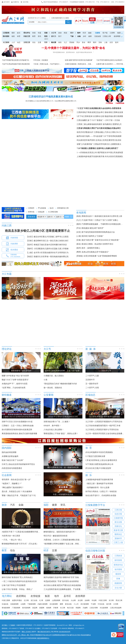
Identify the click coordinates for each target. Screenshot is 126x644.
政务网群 (80, 596)
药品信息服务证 (86, 635)
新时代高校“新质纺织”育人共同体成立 (17, 577)
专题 (39, 33)
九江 (65, 42)
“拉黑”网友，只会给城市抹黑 (14, 388)
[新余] (79, 244)
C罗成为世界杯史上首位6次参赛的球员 (101, 460)
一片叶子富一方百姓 (112, 120)
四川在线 (65, 600)
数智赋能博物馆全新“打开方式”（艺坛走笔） (20, 544)
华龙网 (94, 600)
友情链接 (35, 596)
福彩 (13, 36)
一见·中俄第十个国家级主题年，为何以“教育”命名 (73, 48)
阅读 (65, 33)
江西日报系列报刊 (57, 18)
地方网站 (7, 596)
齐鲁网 (56, 608)
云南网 (23, 604)
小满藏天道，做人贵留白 (54, 376)
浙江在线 (34, 600)
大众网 (73, 600)
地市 (57, 596)
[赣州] (79, 224)
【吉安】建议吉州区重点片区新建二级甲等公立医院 (47, 237)
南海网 (49, 608)
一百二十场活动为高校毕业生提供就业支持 (19, 581)
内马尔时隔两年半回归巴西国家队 (99, 452)
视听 (13, 33)
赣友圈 (54, 42)
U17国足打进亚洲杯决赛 (95, 456)
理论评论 (27, 33)
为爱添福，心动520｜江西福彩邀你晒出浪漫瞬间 (63, 540)
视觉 (46, 36)
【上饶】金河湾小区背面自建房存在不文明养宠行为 (47, 253)
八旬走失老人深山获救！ (54, 430)
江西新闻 (6, 33)
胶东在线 (68, 604)
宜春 (100, 42)
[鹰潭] (79, 252)
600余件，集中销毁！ (52, 426)
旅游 (60, 33)
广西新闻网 (16, 608)
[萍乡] (79, 228)
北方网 (26, 600)
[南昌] (79, 216)
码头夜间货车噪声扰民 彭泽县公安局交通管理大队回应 (99, 140)
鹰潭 (89, 42)
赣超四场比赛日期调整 (114, 116)
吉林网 (87, 600)
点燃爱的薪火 (116, 144)
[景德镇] (80, 256)
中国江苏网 (103, 600)
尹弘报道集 (109, 103)
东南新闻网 (14, 604)
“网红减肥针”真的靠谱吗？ (13, 488)
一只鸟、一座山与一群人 (12, 540)
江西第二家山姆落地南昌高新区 (90, 124)
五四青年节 (90, 380)
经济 (84, 33)
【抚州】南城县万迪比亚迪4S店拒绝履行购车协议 (47, 245)
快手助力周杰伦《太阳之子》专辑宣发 (101, 491)
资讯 (39, 36)
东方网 (111, 600)
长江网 (63, 608)
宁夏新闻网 (32, 604)
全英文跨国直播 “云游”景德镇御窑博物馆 (100, 256)
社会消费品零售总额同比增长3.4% (66, 101)
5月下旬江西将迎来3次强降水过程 (90, 116)
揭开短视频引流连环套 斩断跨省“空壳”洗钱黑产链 (64, 577)
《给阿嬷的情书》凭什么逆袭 (97, 488)
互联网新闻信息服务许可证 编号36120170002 (66, 635)
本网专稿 (31, 212)
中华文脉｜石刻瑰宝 (41, 60)
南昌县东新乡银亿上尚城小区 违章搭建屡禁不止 (37, 231)
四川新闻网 (85, 604)
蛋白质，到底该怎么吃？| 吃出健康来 (17, 491)
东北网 (80, 600)
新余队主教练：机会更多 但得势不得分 (98, 244)
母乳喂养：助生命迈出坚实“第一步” (16, 480)
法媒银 (98, 33)
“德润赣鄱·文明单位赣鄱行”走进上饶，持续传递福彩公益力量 (69, 544)
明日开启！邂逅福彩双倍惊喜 (56, 536)
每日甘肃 (70, 608)
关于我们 (5, 625)
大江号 (54, 33)
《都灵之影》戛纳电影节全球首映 (99, 484)
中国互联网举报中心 (43, 638)
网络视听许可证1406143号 (44, 635)
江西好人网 (107, 36)
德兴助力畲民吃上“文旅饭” (93, 236)
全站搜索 (32, 22)
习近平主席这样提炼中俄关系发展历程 (16, 64)
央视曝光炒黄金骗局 (10, 456)
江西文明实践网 (116, 608)
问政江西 (27, 36)
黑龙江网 (119, 600)
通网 (61, 604)
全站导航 (26, 2)
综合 (34, 42)
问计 (72, 33)
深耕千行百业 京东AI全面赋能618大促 (17, 422)
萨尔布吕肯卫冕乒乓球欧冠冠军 (98, 468)
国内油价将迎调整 (9, 452)
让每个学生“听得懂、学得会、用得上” (17, 589)
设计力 (54, 36)
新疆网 (42, 608)
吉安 (111, 42)
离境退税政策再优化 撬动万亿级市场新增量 (19, 434)
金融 (79, 36)
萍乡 (78, 42)
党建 (46, 33)
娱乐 (19, 33)
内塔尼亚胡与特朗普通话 (12, 468)
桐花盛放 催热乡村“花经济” (93, 228)
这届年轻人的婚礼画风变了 (107, 148)
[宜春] (79, 240)
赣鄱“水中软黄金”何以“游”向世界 (15, 376)
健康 (90, 36)
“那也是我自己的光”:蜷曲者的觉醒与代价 (60, 384)
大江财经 (6, 42)
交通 (39, 42)
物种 (79, 33)
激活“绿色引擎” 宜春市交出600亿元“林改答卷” (101, 240)
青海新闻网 (6, 608)
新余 (84, 42)
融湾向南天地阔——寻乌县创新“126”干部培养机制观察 (99, 136)
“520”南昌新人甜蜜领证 (86, 148)
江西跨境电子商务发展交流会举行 (90, 112)
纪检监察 (41, 212)
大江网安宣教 (53, 212)
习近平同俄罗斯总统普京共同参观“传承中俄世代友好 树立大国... (25, 60)
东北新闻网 (54, 604)
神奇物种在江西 (63, 208)
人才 (13, 42)
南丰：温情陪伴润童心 (91, 248)
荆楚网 (78, 608)
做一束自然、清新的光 (53, 388)
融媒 (90, 33)
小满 (45, 380)
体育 (19, 36)
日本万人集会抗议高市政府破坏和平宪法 (18, 464)
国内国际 (6, 36)
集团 (47, 596)
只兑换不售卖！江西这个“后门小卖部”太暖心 (100, 220)
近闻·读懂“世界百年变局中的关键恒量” (79, 60)
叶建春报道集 (120, 103)
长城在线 (5, 604)
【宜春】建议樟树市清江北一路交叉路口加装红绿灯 (47, 241)
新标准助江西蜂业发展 (114, 112)
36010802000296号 (65, 632)
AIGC (46, 39)
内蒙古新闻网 (43, 604)
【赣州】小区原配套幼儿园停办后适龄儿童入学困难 (47, 249)
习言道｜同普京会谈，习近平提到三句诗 (48, 64)
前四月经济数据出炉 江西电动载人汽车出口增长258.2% (99, 132)
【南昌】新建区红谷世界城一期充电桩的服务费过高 (47, 257)
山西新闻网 (56, 600)
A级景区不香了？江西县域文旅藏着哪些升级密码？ (23, 532)
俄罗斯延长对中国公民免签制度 (110, 153)
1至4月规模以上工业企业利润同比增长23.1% (39, 101)
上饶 (106, 42)
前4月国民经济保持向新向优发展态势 (17, 430)
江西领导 (31, 208)
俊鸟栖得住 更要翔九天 (112, 124)
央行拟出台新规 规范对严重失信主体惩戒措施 (62, 585)
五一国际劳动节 (92, 384)
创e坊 (52, 208)
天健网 (85, 608)
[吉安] (79, 232)
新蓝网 (35, 608)
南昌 (60, 42)
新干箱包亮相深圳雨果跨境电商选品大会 (98, 232)
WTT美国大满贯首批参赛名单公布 (99, 464)
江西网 (112, 33)
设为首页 (7, 2)
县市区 (67, 596)
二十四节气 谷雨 (92, 388)
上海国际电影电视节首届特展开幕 (90, 156)
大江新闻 (66, 18)
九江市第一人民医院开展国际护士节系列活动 (104, 422)
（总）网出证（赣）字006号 (26, 635)
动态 (19, 42)
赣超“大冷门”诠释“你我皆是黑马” (15, 380)
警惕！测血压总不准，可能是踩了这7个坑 (19, 495)
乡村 (84, 36)
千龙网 (93, 604)
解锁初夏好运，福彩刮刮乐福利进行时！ (60, 532)
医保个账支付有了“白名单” (13, 460)
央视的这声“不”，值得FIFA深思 (15, 384)
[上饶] (79, 236)
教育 (34, 36)
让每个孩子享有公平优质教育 (14, 585)
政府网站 (21, 596)
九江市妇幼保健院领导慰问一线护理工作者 (103, 426)
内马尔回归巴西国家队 (114, 156)
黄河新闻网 (26, 608)
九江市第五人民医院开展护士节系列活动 (102, 430)
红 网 (41, 600)
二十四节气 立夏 (92, 376)
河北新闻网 (104, 608)
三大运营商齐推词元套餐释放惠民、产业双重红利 (64, 589)
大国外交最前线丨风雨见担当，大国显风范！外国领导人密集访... (88, 64)
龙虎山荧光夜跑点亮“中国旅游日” (95, 252)
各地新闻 (81, 213)
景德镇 (72, 42)
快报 (34, 33)
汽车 (46, 42)
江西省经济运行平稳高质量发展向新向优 (51, 97)
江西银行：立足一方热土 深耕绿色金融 (18, 426)
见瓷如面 (98, 36)
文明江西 (27, 42)
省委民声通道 (17, 600)
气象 (72, 36)
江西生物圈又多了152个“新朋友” (90, 120)
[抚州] (79, 248)
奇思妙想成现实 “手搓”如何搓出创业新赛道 (61, 581)
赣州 (95, 42)
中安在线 (101, 604)
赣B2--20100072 (27, 632)
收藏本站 (16, 2)
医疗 (60, 36)
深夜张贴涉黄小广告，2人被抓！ (57, 422)
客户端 (105, 33)
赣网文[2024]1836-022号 (9, 635)
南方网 (109, 604)
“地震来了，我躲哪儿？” (12, 484)
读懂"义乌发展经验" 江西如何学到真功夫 (93, 144)
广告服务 (12, 625)
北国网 (47, 600)
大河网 (116, 604)
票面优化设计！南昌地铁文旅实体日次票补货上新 (102, 216)
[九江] (79, 220)
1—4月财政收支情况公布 (87, 153)
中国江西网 (6, 600)
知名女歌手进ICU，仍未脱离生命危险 (101, 495)
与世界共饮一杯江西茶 (11, 536)
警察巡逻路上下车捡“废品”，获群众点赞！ (61, 434)
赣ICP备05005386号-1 (44, 632)
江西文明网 (94, 608)
